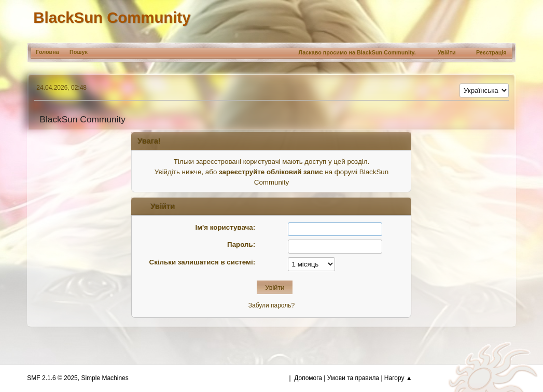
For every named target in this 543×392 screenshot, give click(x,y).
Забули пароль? (271, 305)
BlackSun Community (112, 17)
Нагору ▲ (398, 378)
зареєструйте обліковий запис (271, 172)
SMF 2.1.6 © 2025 (52, 378)
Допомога (308, 378)
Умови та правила (353, 378)
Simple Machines (105, 378)
